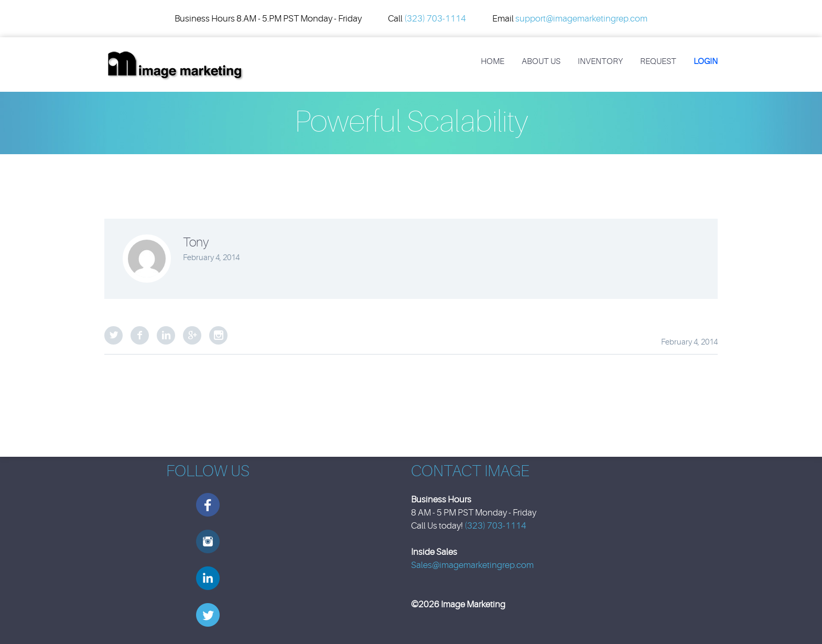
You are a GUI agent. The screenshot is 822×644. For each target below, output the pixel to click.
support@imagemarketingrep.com (581, 19)
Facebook (140, 335)
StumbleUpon (218, 335)
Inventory (600, 61)
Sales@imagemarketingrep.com (472, 565)
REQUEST (658, 61)
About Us (541, 61)
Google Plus (192, 335)
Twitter (113, 335)
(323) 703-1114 (435, 19)
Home (493, 61)
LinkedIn (166, 335)
